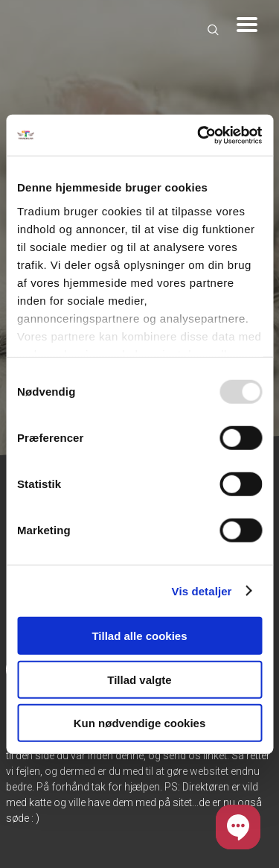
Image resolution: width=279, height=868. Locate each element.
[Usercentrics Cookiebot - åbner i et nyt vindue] (199, 135)
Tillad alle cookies (139, 636)
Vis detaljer (202, 590)
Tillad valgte (139, 679)
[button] (238, 827)
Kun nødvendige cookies (140, 723)
